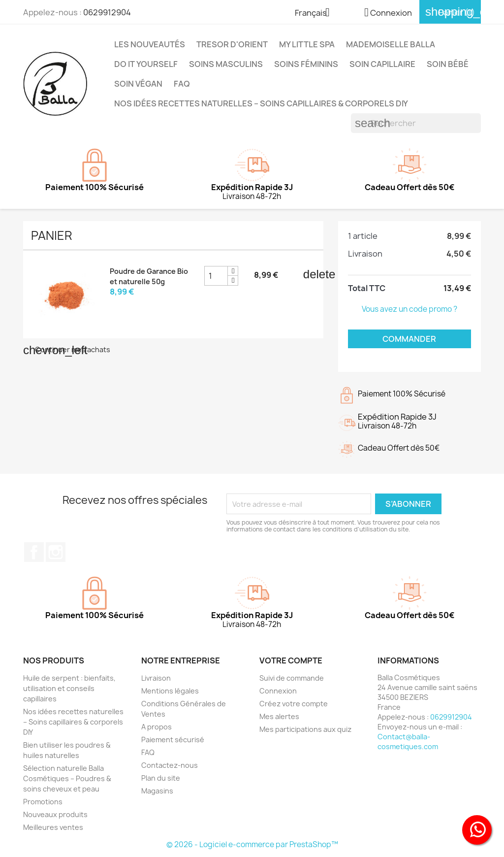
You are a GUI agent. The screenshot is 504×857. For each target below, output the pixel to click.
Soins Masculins (226, 64)
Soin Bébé (448, 64)
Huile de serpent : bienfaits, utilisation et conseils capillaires (69, 688)
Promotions (43, 802)
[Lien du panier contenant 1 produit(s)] (450, 12)
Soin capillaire (382, 64)
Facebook (34, 552)
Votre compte (291, 660)
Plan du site (161, 778)
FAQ (182, 84)
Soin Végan (138, 84)
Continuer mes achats (67, 349)
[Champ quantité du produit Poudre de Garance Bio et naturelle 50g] (216, 276)
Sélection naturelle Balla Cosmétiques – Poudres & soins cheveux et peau (67, 778)
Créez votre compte (294, 704)
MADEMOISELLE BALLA (391, 44)
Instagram (56, 552)
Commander (409, 339)
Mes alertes (279, 716)
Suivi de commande (292, 678)
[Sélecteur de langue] (316, 13)
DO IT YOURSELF (146, 64)
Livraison (156, 678)
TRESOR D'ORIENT (232, 44)
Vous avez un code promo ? (409, 309)
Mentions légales (170, 691)
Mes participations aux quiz (305, 729)
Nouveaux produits (55, 814)
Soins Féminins (306, 64)
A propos (157, 727)
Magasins (157, 791)
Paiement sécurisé (173, 740)
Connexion (278, 691)
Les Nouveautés (150, 44)
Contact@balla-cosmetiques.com (408, 742)
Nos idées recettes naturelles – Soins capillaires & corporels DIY (261, 103)
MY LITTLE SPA (307, 44)
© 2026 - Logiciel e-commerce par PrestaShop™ (252, 844)
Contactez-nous (170, 765)
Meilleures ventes (53, 827)
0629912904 (107, 12)
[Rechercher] (416, 123)
